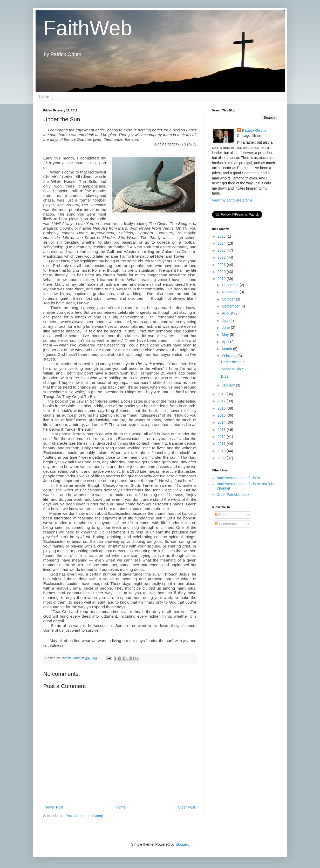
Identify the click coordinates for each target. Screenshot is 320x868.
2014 (222, 422)
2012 (222, 437)
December (231, 285)
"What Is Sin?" (232, 369)
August (228, 313)
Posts (222, 515)
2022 (222, 257)
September (231, 306)
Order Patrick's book (233, 495)
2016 (222, 408)
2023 (222, 250)
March (227, 349)
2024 (222, 243)
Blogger (182, 844)
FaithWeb (88, 28)
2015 (222, 415)
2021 (222, 265)
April (226, 342)
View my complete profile (232, 200)
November (231, 292)
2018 (222, 394)
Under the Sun (233, 362)
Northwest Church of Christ (238, 478)
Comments (226, 524)
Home (44, 96)
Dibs (224, 376)
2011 (222, 444)
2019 (222, 279)
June (226, 328)
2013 (222, 430)
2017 (222, 401)
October (229, 299)
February (230, 356)
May (226, 335)
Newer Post (54, 807)
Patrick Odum (254, 130)
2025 (222, 236)
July (226, 321)
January (229, 385)
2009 (222, 458)
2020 (222, 272)
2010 (222, 451)
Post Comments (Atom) (84, 816)
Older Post (186, 807)
